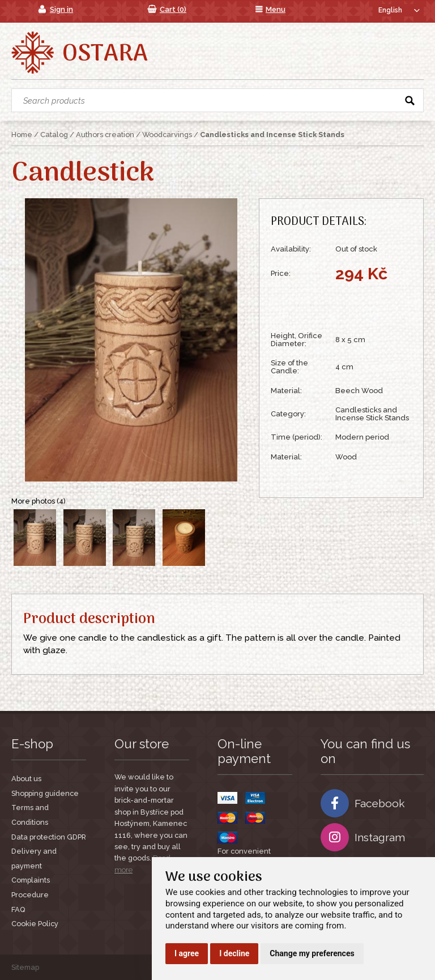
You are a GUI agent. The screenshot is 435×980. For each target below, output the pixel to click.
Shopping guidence (45, 793)
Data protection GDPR (49, 837)
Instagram (363, 837)
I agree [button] (187, 953)
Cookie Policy (35, 924)
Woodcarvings (167, 135)
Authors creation (105, 135)
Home (22, 135)
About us (26, 779)
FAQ (18, 909)
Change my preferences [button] (312, 953)
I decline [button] (234, 953)
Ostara (105, 54)
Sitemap (25, 967)
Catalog (54, 135)
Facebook (363, 803)
